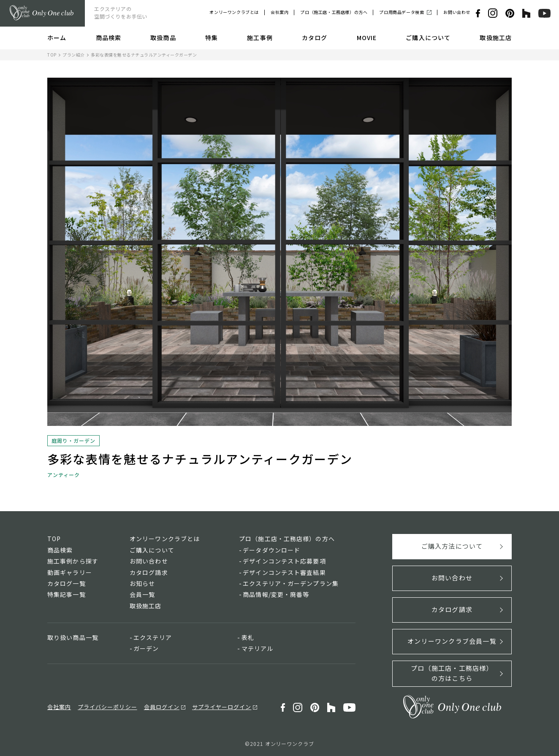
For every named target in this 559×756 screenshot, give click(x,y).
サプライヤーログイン (222, 707)
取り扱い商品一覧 (73, 637)
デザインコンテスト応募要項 (284, 561)
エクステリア (153, 637)
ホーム (57, 38)
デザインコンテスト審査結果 (284, 572)
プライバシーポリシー (107, 707)
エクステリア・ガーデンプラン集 (291, 583)
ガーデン (146, 648)
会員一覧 (142, 594)
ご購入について (428, 38)
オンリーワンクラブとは (234, 12)
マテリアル (258, 648)
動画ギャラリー (70, 572)
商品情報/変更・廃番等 (276, 594)
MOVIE (367, 38)
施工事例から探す (73, 561)
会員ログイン (162, 707)
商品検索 (109, 38)
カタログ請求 (149, 572)
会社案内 (279, 12)
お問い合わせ (457, 12)
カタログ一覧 (66, 583)
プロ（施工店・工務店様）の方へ (334, 12)
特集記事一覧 (66, 594)
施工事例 (260, 38)
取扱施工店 (496, 38)
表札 (248, 637)
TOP (52, 55)
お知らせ (142, 583)
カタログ (315, 38)
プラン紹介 (74, 55)
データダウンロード (271, 550)
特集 (212, 38)
